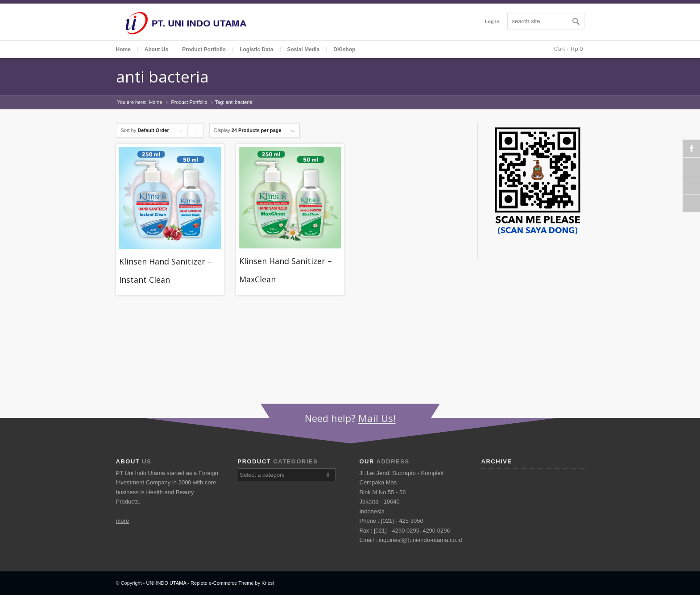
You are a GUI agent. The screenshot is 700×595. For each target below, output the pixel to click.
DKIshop (344, 50)
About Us (156, 50)
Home (123, 50)
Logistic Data (256, 50)
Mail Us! (377, 418)
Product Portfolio (189, 102)
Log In (492, 21)
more (123, 521)
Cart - (561, 49)
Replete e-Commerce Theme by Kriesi (232, 583)
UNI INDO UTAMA (166, 583)
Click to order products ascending (196, 133)
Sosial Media (304, 50)
